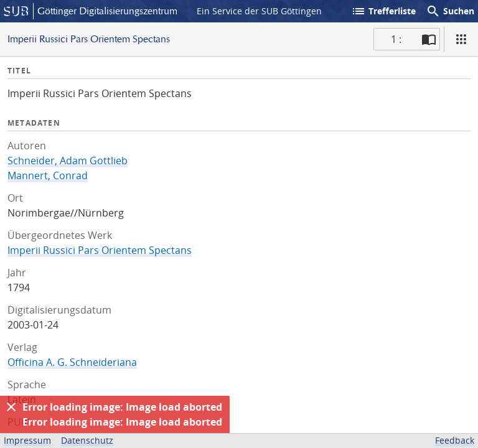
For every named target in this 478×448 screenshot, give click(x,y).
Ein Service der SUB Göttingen (259, 11)
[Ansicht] (461, 39)
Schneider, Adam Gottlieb (68, 161)
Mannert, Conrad (48, 175)
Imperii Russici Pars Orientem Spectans (100, 250)
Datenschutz (87, 440)
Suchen (450, 11)
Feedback (455, 440)
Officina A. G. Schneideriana (72, 362)
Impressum (27, 440)
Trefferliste (383, 11)
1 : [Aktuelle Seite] (396, 39)
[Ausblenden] (11, 407)
